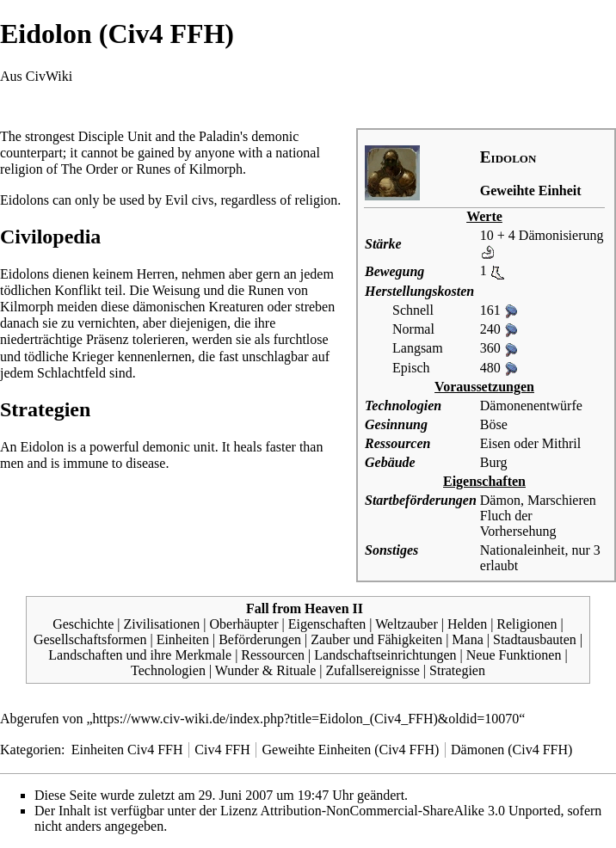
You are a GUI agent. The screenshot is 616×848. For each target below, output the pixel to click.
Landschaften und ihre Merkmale (140, 655)
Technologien (403, 406)
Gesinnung (396, 424)
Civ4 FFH (222, 750)
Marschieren (562, 500)
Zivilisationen (161, 624)
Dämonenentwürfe (531, 406)
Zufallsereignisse (373, 670)
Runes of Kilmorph (189, 169)
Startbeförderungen (421, 500)
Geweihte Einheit (531, 190)
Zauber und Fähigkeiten (376, 639)
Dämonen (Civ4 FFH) (511, 750)
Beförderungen (260, 639)
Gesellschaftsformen (90, 639)
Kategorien (31, 750)
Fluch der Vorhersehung (518, 523)
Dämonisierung (561, 235)
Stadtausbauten (535, 639)
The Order (89, 169)
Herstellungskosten (419, 291)
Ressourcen (397, 443)
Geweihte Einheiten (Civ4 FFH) (351, 750)
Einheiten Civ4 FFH (127, 750)
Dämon (500, 500)
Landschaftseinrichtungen (385, 655)
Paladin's (223, 136)
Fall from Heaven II (305, 608)
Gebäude (390, 462)
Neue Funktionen (514, 655)
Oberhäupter (244, 624)
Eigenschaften (327, 624)
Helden (467, 624)
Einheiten (183, 639)
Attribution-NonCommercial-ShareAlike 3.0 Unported (411, 811)
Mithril (561, 443)
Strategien (457, 670)
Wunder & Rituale (266, 670)
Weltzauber (406, 624)
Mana (467, 639)
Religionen (527, 624)
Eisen (496, 443)
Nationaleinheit (523, 550)
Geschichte (83, 624)
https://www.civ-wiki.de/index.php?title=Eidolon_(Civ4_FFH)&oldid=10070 (306, 719)
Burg (494, 462)
